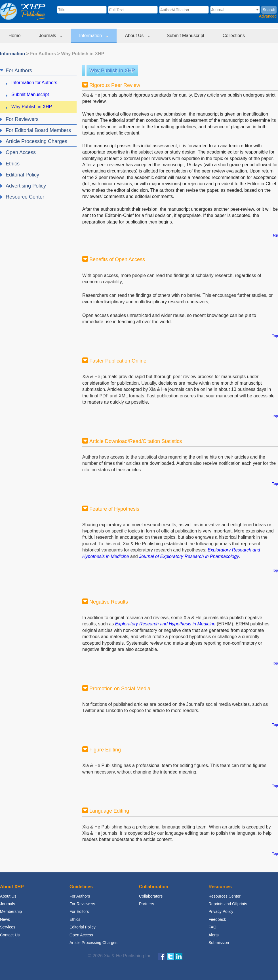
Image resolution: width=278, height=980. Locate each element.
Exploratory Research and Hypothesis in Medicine (165, 624)
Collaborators (151, 896)
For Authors (43, 54)
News (5, 919)
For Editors (79, 911)
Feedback (217, 919)
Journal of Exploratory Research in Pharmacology (189, 556)
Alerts (214, 935)
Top (275, 235)
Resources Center (225, 896)
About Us (137, 36)
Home (15, 36)
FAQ (212, 927)
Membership (11, 911)
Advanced (268, 16)
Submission (219, 943)
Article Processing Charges (93, 943)
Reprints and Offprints (228, 904)
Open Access (81, 935)
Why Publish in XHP (83, 54)
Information (93, 36)
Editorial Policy (83, 927)
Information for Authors (34, 83)
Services (8, 927)
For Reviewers (82, 904)
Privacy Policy (221, 911)
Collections (234, 36)
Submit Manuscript (186, 36)
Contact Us (10, 935)
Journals (50, 36)
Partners (147, 904)
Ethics (75, 919)
